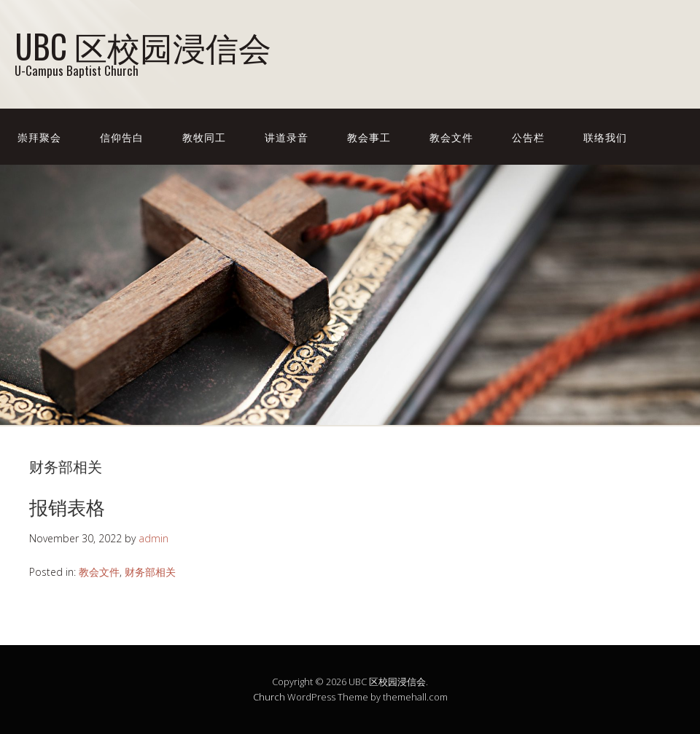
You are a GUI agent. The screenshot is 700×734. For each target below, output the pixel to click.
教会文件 (451, 137)
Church (269, 697)
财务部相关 (150, 572)
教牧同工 (204, 137)
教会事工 (369, 137)
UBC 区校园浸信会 (143, 46)
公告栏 (528, 137)
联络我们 (605, 137)
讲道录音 (287, 137)
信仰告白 (122, 137)
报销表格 (67, 506)
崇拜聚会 (39, 137)
